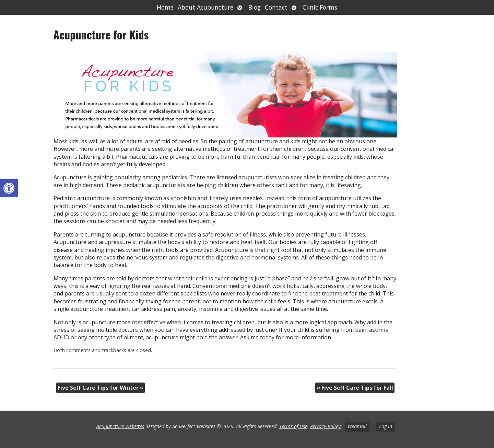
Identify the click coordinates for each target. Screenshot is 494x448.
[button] (9, 188)
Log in (386, 426)
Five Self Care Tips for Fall (355, 388)
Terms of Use (293, 426)
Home (165, 7)
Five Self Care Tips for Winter (101, 388)
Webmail (357, 426)
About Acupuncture (205, 7)
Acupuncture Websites (120, 426)
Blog (255, 7)
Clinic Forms (320, 7)
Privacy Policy (325, 426)
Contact (276, 7)
